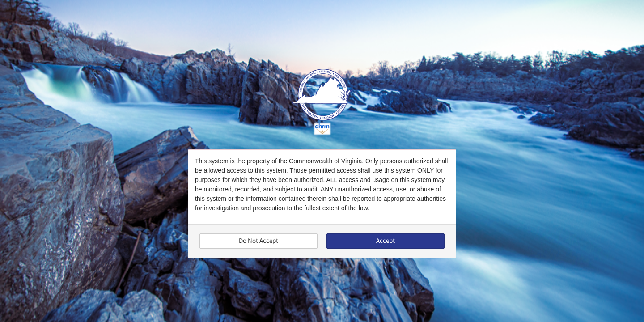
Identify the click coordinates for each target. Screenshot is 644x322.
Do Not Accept (258, 241)
